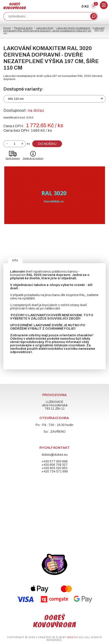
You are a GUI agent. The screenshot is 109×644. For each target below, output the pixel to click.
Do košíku (47, 144)
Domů (7, 28)
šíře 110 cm (16, 99)
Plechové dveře (23, 28)
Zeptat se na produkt (33, 158)
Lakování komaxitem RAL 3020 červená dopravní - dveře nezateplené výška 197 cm (54, 29)
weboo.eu (75, 637)
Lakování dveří (45, 28)
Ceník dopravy (13, 158)
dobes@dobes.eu (55, 455)
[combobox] (46, 16)
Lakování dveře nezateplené (73, 28)
